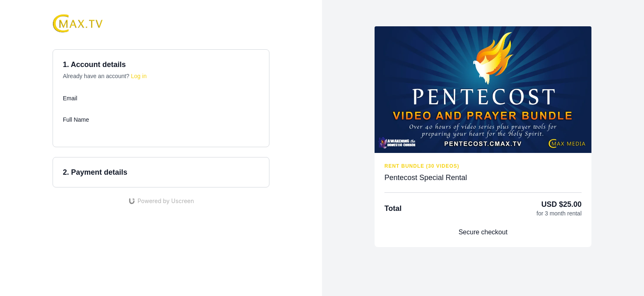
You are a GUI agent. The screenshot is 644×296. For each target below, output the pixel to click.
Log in (139, 76)
